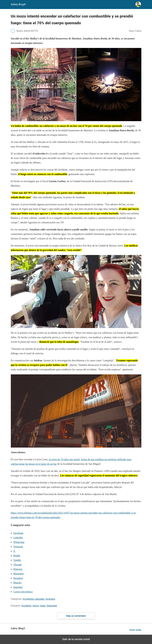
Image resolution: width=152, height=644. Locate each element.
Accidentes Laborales (34, 599)
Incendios (50, 599)
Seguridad (52, 606)
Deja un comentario (76, 616)
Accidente (26, 606)
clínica (36, 606)
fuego (43, 606)
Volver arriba (135, 630)
